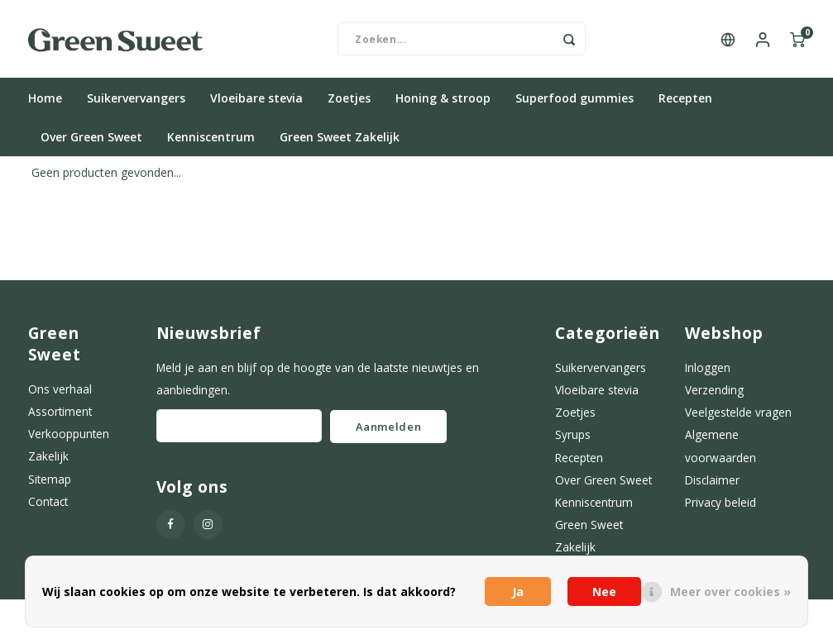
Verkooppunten (69, 439)
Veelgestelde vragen (738, 417)
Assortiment (60, 416)
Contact (48, 506)
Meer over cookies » (730, 592)
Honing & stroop (443, 103)
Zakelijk (48, 461)
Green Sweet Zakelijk (340, 142)
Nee (604, 592)
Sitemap (50, 484)
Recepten (685, 103)
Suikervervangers (136, 103)
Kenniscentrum (211, 142)
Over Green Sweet (91, 142)
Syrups (573, 439)
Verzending (714, 395)
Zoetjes (349, 103)
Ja (518, 592)
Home (45, 103)
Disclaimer (712, 485)
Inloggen (708, 372)
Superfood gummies (574, 103)
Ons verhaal (60, 394)
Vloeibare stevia (256, 103)
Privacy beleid (720, 507)
